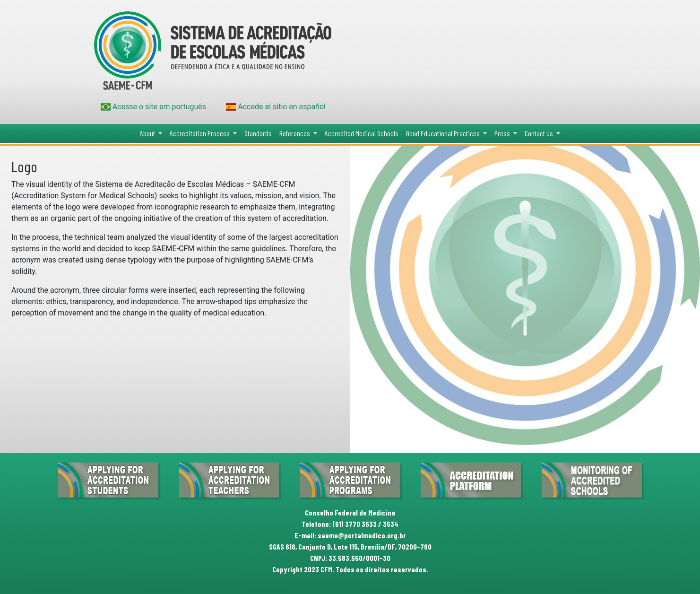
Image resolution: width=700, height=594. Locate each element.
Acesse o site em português (154, 107)
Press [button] (503, 133)
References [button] (295, 133)
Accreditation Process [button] (200, 133)
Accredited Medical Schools (362, 133)
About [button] (148, 133)
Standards (258, 133)
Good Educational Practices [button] (444, 133)
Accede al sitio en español (276, 107)
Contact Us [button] (540, 133)
